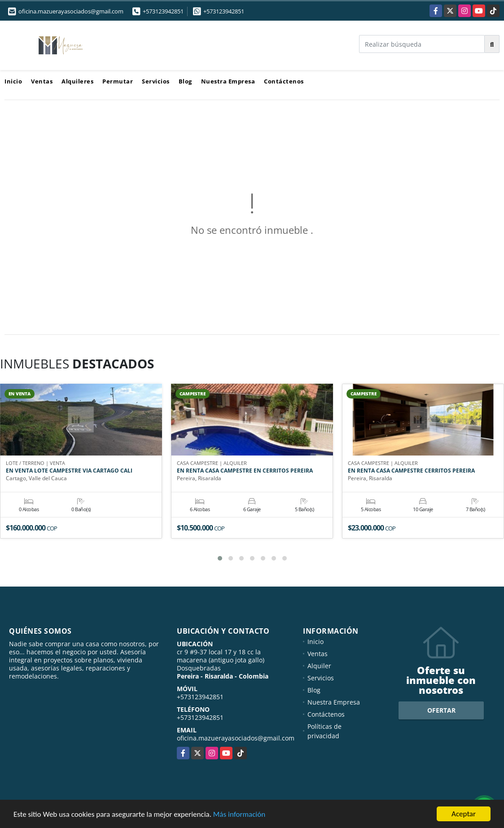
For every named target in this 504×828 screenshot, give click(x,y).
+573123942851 (163, 11)
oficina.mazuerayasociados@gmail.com (236, 738)
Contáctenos (284, 81)
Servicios (156, 81)
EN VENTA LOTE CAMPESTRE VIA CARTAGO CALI (69, 471)
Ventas (42, 81)
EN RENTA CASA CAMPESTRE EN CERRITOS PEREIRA (245, 471)
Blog (185, 81)
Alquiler (319, 666)
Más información (239, 815)
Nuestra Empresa (228, 81)
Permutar (118, 81)
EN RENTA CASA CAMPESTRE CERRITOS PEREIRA (411, 471)
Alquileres (77, 81)
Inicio (13, 81)
